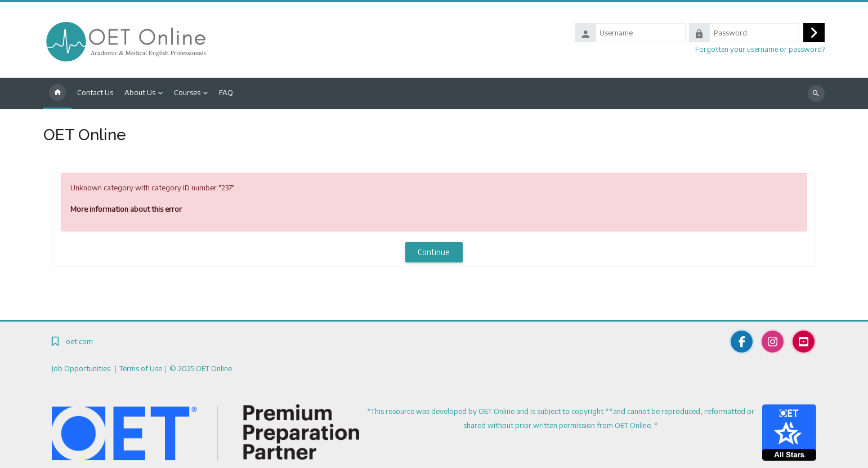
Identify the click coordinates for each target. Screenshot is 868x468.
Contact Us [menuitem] (95, 92)
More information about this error (126, 209)
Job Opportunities (82, 368)
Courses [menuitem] (187, 92)
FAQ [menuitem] (226, 92)
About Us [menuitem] (140, 92)
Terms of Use (141, 368)
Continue (434, 252)
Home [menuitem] (57, 93)
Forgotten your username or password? (760, 49)
